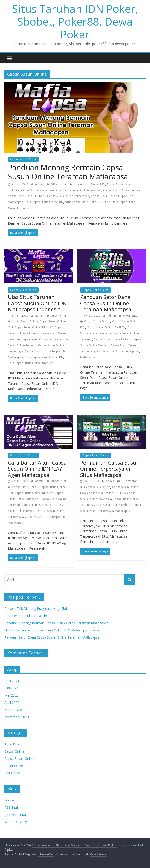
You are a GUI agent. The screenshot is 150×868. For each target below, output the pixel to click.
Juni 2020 (11, 688)
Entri (11, 808)
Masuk (9, 800)
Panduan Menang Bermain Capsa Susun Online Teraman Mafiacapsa (68, 172)
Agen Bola (12, 744)
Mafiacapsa (15, 202)
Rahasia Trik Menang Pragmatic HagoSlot (36, 608)
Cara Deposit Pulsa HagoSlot (26, 616)
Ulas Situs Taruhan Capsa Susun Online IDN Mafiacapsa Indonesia (37, 303)
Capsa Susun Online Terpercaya (68, 196)
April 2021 (12, 681)
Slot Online (13, 773)
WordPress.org (16, 822)
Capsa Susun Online (23, 159)
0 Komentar (56, 184)
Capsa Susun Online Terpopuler (112, 196)
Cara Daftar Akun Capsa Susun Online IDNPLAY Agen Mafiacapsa (37, 469)
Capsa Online (14, 751)
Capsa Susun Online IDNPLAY (34, 327)
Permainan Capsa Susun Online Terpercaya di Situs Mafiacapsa (110, 469)
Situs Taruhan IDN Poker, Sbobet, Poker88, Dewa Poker (75, 21)
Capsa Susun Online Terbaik (122, 190)
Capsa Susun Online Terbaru (27, 196)
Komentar (15, 815)
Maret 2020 (13, 710)
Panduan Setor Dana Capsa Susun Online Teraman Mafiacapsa (106, 303)
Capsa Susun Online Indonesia (41, 190)
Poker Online (14, 766)
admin (40, 184)
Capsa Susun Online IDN (89, 184)
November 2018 (17, 717)
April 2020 (12, 702)
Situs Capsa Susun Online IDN (44, 202)
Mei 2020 (11, 695)
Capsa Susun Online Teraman (82, 190)
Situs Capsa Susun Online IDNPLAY (88, 202)
